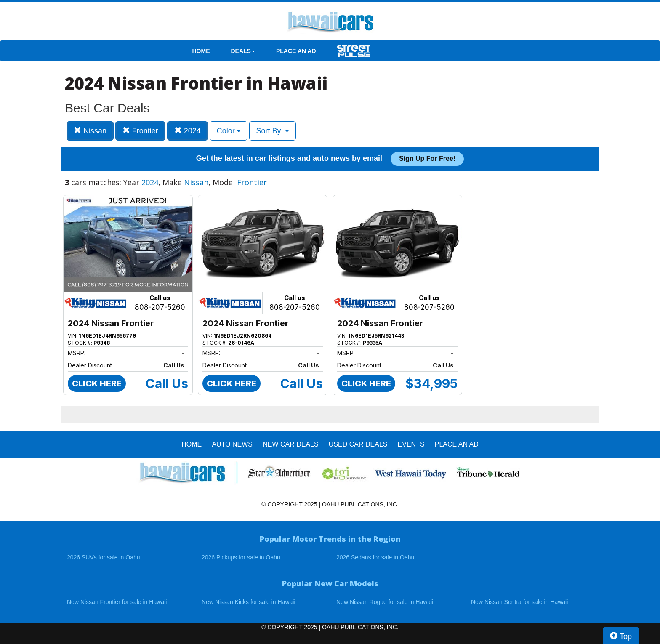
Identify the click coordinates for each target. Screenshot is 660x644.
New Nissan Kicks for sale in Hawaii (249, 602)
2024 (188, 131)
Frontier (140, 131)
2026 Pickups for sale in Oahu (241, 557)
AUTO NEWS (232, 444)
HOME (201, 51)
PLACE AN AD (296, 51)
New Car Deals (290, 444)
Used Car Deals (358, 444)
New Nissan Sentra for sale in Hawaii (519, 602)
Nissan (90, 131)
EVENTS (411, 444)
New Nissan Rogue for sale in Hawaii (385, 602)
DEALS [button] (243, 51)
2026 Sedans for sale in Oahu (375, 557)
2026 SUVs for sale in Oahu (104, 557)
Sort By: (273, 131)
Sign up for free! (427, 158)
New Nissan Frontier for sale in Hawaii (117, 602)
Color (229, 131)
